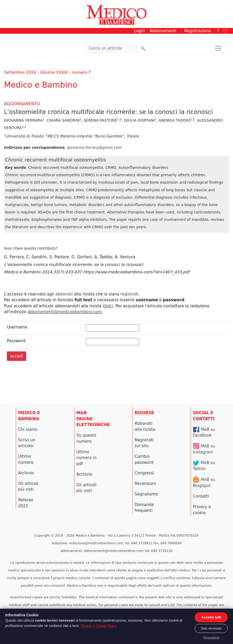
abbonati (64, 294)
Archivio (26, 473)
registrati (129, 294)
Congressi (145, 473)
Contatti (201, 496)
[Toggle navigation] (218, 49)
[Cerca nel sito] (112, 49)
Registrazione (198, 31)
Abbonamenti (163, 31)
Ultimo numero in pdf (86, 458)
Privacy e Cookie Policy (99, 626)
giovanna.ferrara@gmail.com (95, 147)
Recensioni (145, 484)
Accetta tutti (211, 617)
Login (139, 31)
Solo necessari (211, 628)
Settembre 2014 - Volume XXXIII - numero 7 (47, 73)
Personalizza (211, 637)
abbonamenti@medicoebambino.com (65, 312)
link (108, 306)
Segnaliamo (146, 494)
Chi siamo (28, 430)
